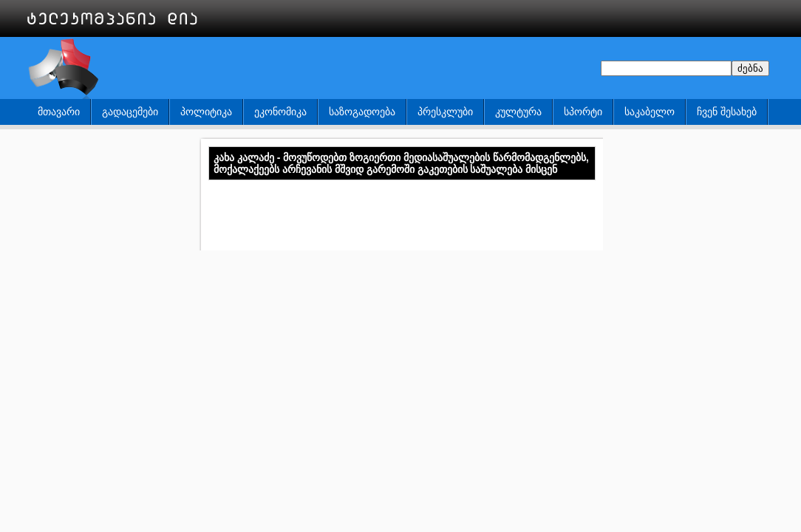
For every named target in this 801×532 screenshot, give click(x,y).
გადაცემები (130, 112)
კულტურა (518, 112)
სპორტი (583, 112)
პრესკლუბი (445, 112)
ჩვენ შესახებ (727, 112)
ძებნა (750, 68)
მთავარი (59, 112)
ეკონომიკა (280, 112)
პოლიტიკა (206, 112)
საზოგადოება (362, 112)
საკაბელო (650, 112)
